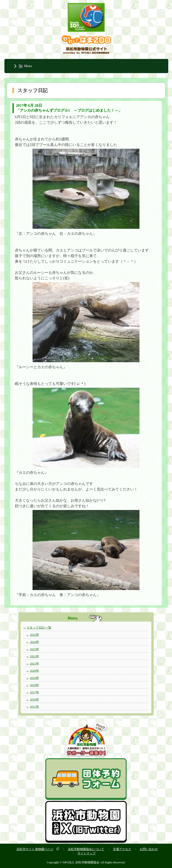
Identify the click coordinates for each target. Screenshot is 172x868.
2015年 (35, 707)
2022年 (35, 656)
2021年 (35, 663)
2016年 (35, 699)
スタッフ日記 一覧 (39, 628)
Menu (28, 66)
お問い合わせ (149, 849)
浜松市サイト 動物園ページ (35, 849)
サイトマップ (86, 853)
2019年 (35, 678)
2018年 (35, 685)
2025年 (35, 635)
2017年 (35, 692)
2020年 (35, 671)
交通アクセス (122, 849)
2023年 (35, 649)
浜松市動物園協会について (86, 849)
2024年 (35, 642)
